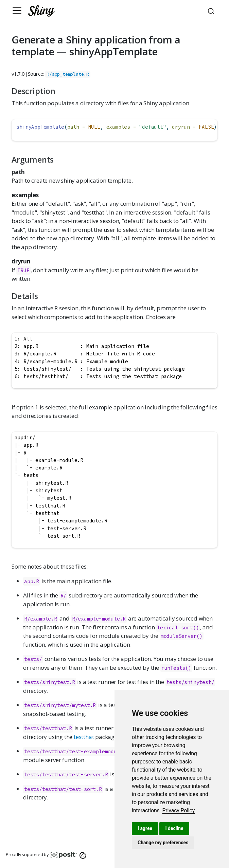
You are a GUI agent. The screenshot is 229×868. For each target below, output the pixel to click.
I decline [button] (174, 828)
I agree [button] (145, 828)
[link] (178, 810)
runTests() (176, 668)
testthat (84, 737)
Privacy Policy (178, 810)
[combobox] (212, 11)
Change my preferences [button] (163, 843)
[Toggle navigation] (17, 11)
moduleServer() (182, 636)
